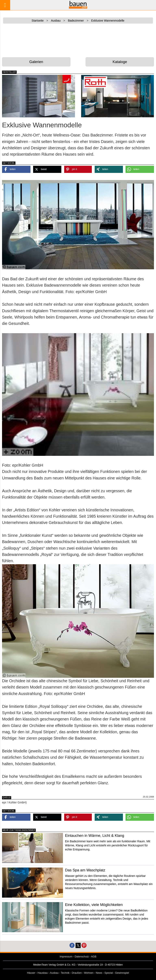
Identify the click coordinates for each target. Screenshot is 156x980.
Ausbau (54, 973)
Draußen (77, 973)
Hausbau (43, 973)
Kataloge (120, 62)
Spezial (109, 973)
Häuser (31, 973)
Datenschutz (82, 957)
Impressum (66, 957)
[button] (16, 169)
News (99, 973)
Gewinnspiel (122, 973)
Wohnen (89, 973)
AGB (94, 957)
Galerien (36, 62)
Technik (65, 973)
